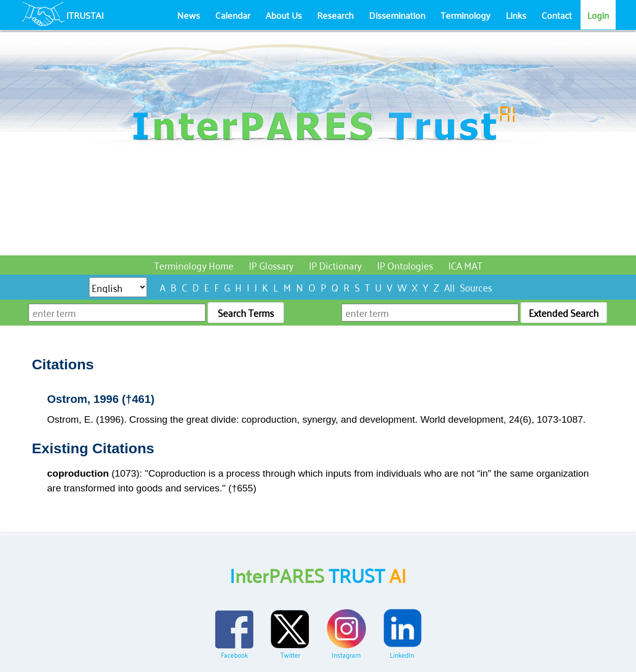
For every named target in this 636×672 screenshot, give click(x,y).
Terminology (466, 15)
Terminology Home (194, 265)
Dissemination (397, 15)
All (450, 287)
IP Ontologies (405, 265)
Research (335, 15)
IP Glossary (271, 265)
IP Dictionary (335, 265)
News (189, 15)
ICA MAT (465, 265)
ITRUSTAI (85, 15)
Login (598, 15)
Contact (557, 15)
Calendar (233, 15)
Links (516, 15)
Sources (476, 287)
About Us (284, 15)
